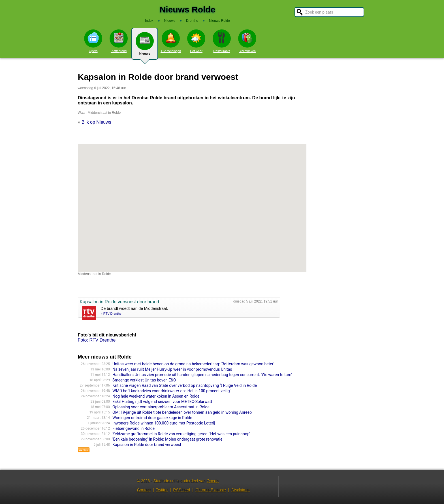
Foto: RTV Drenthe (97, 340)
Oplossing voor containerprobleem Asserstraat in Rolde (161, 407)
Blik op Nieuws (96, 122)
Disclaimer (241, 490)
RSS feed (182, 490)
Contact (144, 490)
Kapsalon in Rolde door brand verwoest (147, 445)
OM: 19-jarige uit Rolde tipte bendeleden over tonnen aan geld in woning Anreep (182, 412)
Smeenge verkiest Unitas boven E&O (144, 380)
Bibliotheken (247, 41)
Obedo (213, 481)
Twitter (162, 490)
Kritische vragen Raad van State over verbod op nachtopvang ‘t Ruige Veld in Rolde (185, 385)
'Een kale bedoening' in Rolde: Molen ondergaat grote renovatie (167, 439)
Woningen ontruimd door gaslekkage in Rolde (152, 418)
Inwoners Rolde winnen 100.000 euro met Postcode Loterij (164, 423)
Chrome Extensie (211, 490)
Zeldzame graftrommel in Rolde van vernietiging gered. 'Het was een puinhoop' (181, 434)
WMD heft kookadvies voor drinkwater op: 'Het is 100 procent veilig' (171, 391)
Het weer (196, 41)
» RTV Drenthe (111, 314)
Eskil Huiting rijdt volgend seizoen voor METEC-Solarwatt (162, 402)
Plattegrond (119, 41)
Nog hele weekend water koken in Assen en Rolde (156, 396)
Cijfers (93, 41)
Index (149, 21)
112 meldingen (171, 41)
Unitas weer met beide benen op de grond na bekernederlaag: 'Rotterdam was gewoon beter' (193, 364)
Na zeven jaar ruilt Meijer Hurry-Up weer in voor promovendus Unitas (172, 369)
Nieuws (145, 46)
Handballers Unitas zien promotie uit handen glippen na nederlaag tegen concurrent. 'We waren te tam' (202, 375)
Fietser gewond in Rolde (134, 428)
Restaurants (222, 41)
